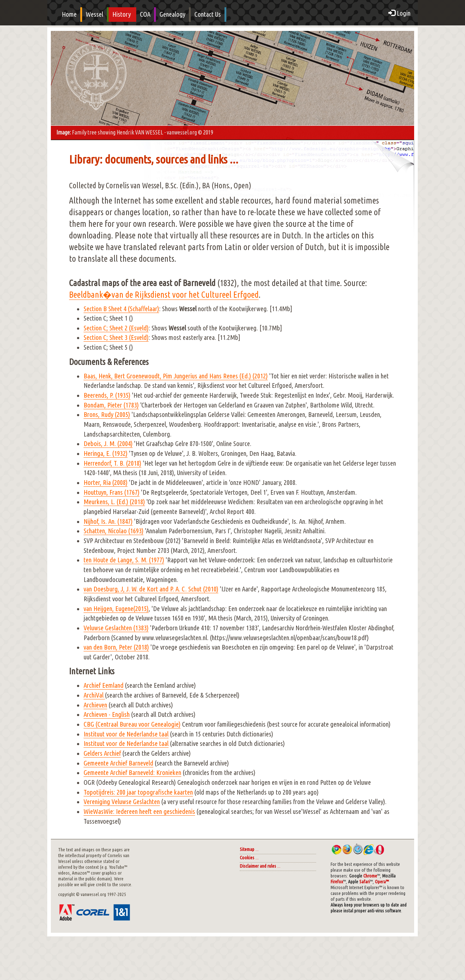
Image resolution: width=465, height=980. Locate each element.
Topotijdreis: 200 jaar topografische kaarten (138, 792)
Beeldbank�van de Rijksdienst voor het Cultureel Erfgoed (164, 295)
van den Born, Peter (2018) (116, 647)
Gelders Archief (102, 753)
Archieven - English (107, 714)
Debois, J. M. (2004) (108, 444)
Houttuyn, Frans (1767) (112, 492)
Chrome (370, 876)
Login (399, 13)
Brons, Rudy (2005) (107, 415)
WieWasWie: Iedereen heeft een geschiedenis (139, 812)
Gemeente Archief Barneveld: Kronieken (132, 773)
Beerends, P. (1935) (107, 395)
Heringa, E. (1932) (106, 453)
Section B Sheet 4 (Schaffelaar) (121, 309)
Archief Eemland (104, 685)
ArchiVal (94, 695)
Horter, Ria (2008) (106, 483)
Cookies (247, 858)
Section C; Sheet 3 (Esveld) (116, 338)
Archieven (95, 705)
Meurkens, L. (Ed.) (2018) (114, 502)
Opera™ (382, 882)
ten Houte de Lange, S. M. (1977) (124, 560)
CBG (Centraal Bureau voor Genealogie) (132, 724)
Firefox (337, 882)
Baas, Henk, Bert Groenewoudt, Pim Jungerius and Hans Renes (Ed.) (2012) (176, 376)
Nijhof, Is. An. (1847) (108, 521)
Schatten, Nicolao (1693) (114, 531)
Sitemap (247, 849)
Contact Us (208, 14)
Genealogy (172, 14)
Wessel (94, 14)
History (122, 14)
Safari (365, 882)
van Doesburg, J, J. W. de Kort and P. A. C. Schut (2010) (151, 589)
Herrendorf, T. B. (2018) (112, 463)
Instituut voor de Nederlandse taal (126, 734)
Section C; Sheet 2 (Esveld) (116, 328)
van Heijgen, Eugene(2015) (116, 609)
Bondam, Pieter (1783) (111, 405)
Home (69, 14)
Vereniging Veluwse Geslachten (122, 802)
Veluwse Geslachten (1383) (116, 628)
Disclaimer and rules (258, 866)
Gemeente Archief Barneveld (118, 763)
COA (145, 14)
